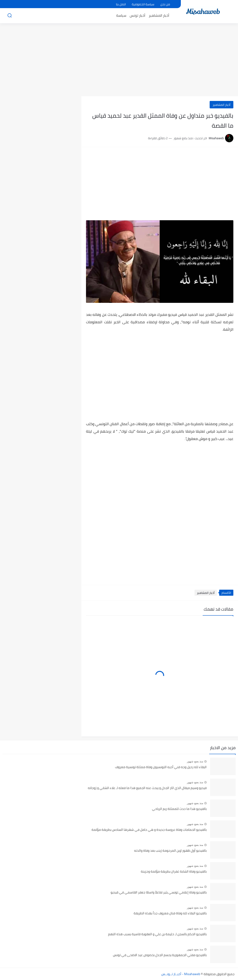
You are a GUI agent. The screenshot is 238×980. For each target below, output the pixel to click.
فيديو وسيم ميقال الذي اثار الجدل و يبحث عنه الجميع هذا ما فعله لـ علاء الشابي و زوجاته (147, 788)
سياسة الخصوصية (143, 4)
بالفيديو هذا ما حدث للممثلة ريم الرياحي (179, 809)
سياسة (121, 15)
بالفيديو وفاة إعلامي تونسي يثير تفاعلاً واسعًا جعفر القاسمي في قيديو (159, 893)
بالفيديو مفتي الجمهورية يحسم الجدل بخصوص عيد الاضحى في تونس (160, 955)
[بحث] (10, 15)
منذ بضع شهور (195, 761)
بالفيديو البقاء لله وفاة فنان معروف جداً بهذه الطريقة (170, 913)
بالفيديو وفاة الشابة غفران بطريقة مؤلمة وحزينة (174, 872)
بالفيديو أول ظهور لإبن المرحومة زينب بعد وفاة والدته (170, 851)
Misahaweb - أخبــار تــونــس (181, 974)
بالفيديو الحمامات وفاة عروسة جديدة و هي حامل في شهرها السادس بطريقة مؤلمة (149, 830)
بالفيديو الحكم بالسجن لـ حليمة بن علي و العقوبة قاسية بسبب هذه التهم (157, 934)
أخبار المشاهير (159, 15)
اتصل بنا (121, 4)
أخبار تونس (137, 15)
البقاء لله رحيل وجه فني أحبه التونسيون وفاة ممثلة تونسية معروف (161, 767)
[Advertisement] (119, 60)
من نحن (165, 4)
